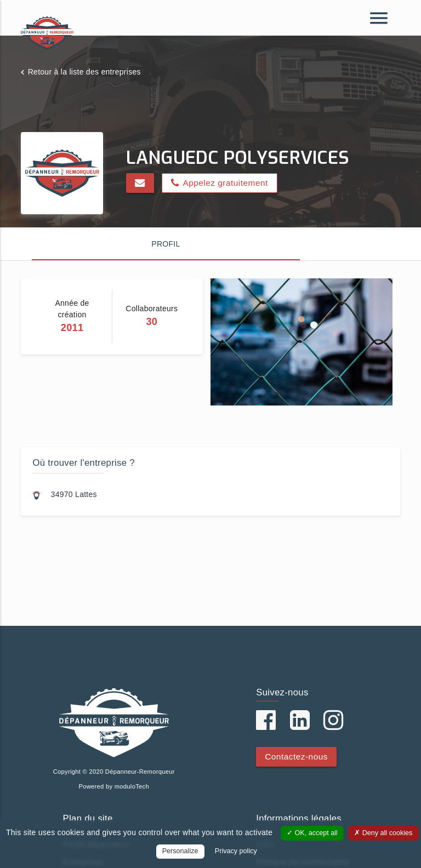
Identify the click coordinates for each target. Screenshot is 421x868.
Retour (84, 72)
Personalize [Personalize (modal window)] (180, 851)
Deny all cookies (383, 833)
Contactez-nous (296, 756)
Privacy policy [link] (236, 851)
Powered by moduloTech (114, 786)
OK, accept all (312, 833)
